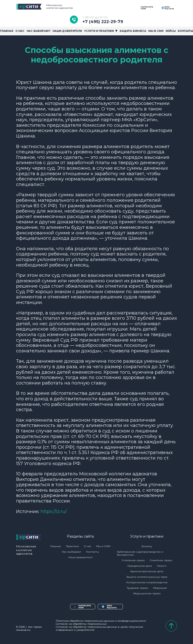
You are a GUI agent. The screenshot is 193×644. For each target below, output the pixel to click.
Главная (7, 31)
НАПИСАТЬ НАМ (146, 8)
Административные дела (147, 571)
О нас (88, 546)
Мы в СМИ (103, 546)
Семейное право (161, 560)
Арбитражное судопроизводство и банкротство (140, 553)
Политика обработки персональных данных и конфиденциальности (101, 621)
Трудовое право (137, 588)
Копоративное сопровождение (147, 582)
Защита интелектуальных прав (147, 577)
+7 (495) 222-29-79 (103, 20)
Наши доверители (67, 31)
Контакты (185, 31)
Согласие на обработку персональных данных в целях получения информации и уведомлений (99, 628)
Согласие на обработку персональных (81, 624)
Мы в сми (156, 31)
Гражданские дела (140, 566)
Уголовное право (133, 560)
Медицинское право (147, 593)
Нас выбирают (39, 31)
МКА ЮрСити (167, 8)
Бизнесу (147, 546)
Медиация (160, 588)
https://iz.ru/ (54, 511)
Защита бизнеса (133, 31)
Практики (72, 546)
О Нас (20, 31)
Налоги (162, 566)
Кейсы (171, 31)
